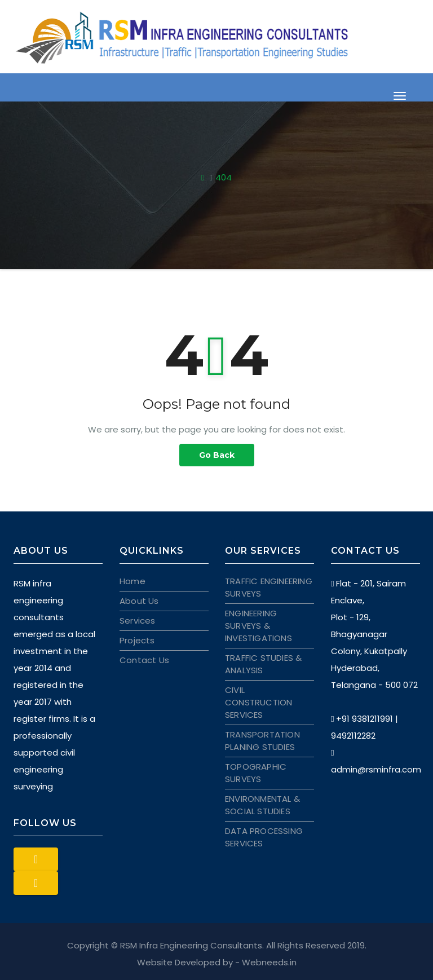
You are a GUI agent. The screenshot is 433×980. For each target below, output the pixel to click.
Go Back (217, 455)
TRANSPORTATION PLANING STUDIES (262, 741)
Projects (137, 640)
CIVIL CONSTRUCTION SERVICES (259, 702)
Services (138, 621)
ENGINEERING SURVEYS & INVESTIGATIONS (259, 626)
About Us (139, 601)
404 (224, 177)
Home (132, 581)
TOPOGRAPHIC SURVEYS (256, 773)
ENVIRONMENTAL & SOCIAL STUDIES (262, 805)
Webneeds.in (269, 962)
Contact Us (144, 660)
